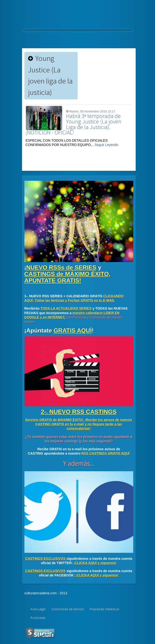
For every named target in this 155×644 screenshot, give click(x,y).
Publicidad (38, 618)
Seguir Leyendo (106, 145)
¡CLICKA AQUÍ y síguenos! (95, 563)
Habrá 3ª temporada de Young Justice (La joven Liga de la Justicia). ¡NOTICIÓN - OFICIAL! (74, 125)
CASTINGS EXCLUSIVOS (45, 559)
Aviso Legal (38, 609)
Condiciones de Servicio (68, 609)
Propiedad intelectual (104, 609)
